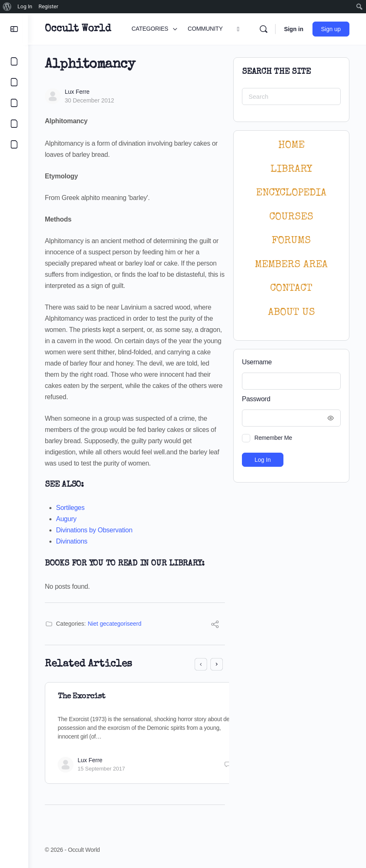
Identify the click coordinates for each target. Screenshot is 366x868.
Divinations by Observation (94, 530)
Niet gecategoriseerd (115, 624)
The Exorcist (81, 697)
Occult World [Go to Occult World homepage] (78, 29)
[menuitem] (7, 7)
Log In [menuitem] (25, 6)
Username (257, 362)
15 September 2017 (101, 769)
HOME (291, 145)
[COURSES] (14, 124)
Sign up (331, 29)
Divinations (72, 541)
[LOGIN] (14, 144)
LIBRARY (291, 169)
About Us (292, 313)
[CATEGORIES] (14, 61)
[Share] (215, 625)
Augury (66, 519)
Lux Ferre (77, 92)
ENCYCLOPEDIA (291, 193)
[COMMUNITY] (14, 82)
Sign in (294, 29)
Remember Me (273, 438)
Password (289, 399)
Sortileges (70, 508)
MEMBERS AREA (291, 265)
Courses (291, 217)
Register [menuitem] (49, 6)
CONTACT (291, 289)
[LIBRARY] (14, 103)
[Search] (264, 29)
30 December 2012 (89, 100)
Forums (291, 241)
